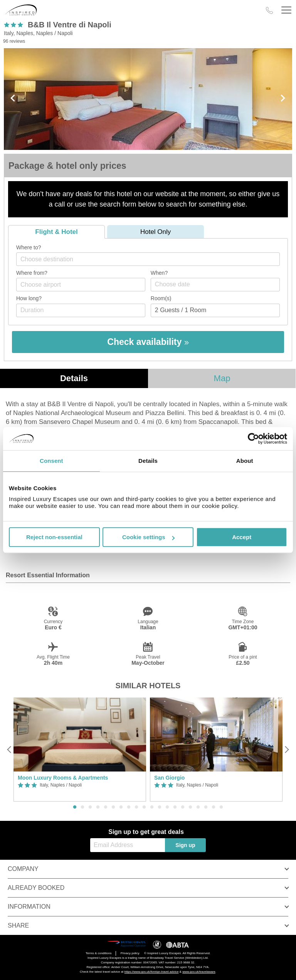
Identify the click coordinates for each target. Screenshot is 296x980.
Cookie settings (148, 537)
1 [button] (75, 807)
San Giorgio (169, 778)
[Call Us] (269, 10)
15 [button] (183, 807)
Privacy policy (130, 953)
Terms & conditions (99, 953)
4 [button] (98, 807)
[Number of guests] (215, 310)
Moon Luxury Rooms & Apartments (63, 778)
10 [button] (144, 807)
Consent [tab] (51, 461)
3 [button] (90, 807)
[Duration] (81, 310)
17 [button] (198, 807)
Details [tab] (148, 461)
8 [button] (129, 807)
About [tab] (245, 461)
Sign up (185, 845)
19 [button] (214, 807)
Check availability (148, 342)
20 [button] (221, 807)
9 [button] (136, 807)
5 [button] (106, 807)
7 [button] (121, 807)
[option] (80, 750)
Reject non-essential (54, 537)
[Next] (287, 749)
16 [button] (190, 807)
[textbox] (152, 259)
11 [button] (152, 807)
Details (74, 378)
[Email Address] (128, 845)
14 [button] (175, 807)
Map (222, 378)
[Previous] (9, 749)
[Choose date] (215, 285)
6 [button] (113, 807)
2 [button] (82, 807)
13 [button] (167, 807)
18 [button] (206, 807)
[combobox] (148, 259)
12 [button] (160, 807)
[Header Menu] (286, 10)
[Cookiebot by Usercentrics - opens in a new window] (253, 439)
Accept (242, 537)
